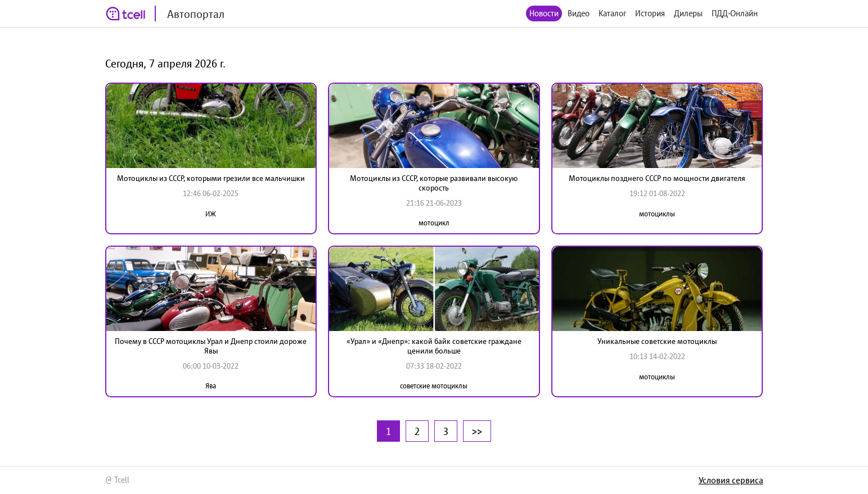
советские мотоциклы (434, 386)
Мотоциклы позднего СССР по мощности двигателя (657, 178)
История (650, 13)
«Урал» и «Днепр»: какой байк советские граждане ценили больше (434, 346)
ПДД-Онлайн (735, 13)
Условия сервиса (731, 480)
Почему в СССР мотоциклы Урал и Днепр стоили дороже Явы (211, 346)
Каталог (612, 13)
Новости (544, 13)
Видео (579, 13)
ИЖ (211, 214)
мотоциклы (657, 214)
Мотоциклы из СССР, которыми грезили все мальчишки (211, 178)
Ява (211, 386)
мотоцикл (434, 223)
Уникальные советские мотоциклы (657, 341)
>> (477, 431)
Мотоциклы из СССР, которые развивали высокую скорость (434, 183)
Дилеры (688, 13)
